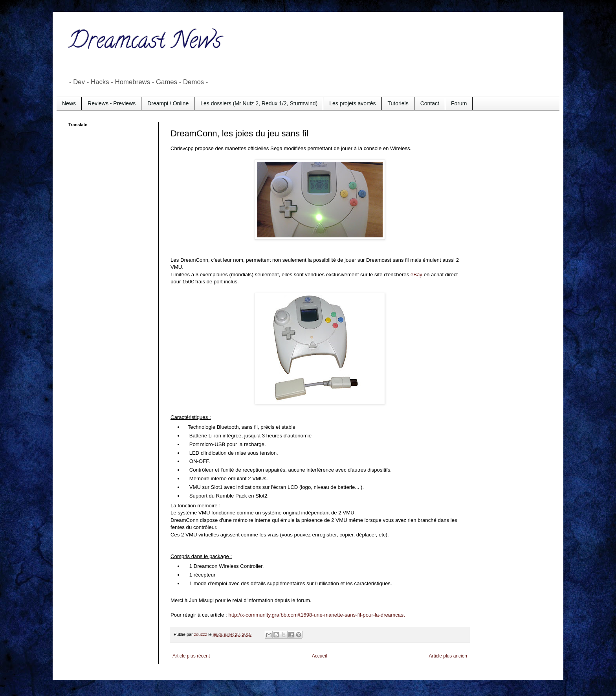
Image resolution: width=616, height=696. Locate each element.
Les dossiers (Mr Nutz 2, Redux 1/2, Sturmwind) (259, 103)
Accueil (320, 656)
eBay (416, 275)
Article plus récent (191, 656)
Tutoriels (398, 103)
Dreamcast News (145, 43)
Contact (430, 103)
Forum (459, 103)
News (69, 103)
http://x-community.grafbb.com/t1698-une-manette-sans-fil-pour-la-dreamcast (316, 615)
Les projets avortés (352, 103)
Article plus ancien (448, 656)
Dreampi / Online (168, 103)
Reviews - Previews (112, 103)
